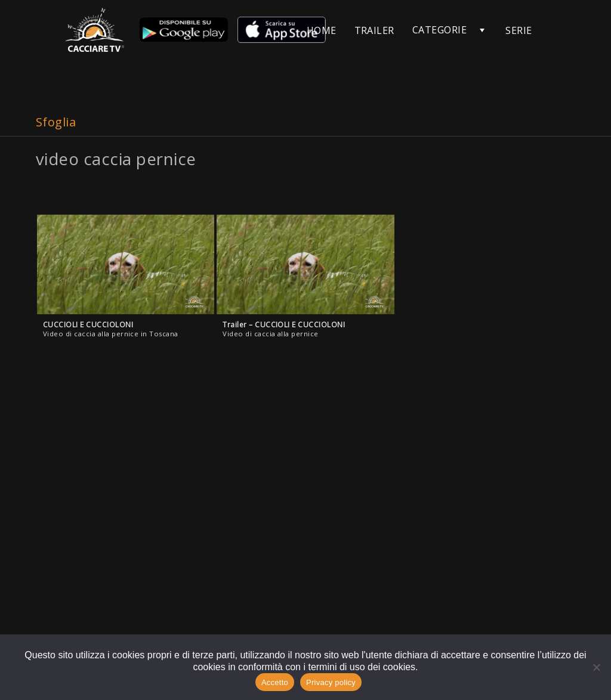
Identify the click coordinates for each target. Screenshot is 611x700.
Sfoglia (56, 122)
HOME (322, 30)
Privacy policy (331, 682)
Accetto (275, 682)
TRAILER (374, 30)
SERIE (519, 30)
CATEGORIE (439, 30)
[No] (596, 667)
